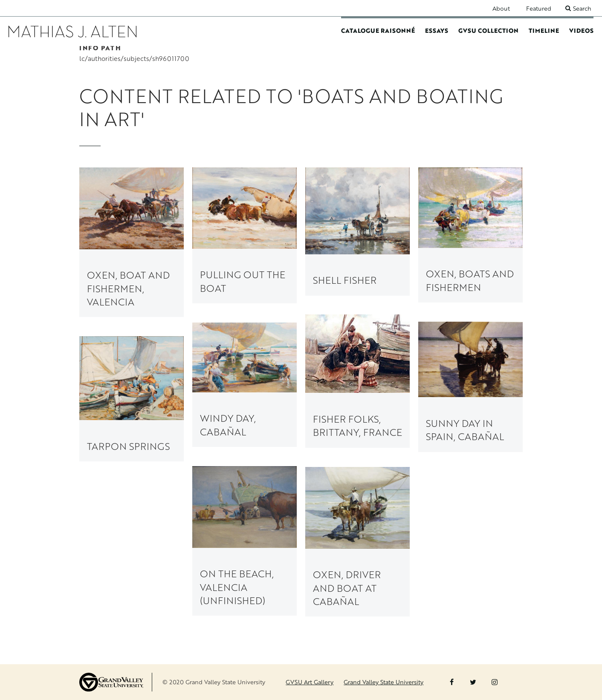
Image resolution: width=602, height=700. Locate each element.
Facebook (452, 682)
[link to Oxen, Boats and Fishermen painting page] (470, 235)
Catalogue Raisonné (378, 30)
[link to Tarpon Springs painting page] (132, 399)
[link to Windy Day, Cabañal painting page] (245, 385)
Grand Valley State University (383, 682)
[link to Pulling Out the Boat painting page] (245, 235)
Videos (581, 30)
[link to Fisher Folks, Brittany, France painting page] (357, 381)
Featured (539, 8)
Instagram (495, 682)
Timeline (544, 30)
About (501, 8)
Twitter (473, 682)
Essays (437, 30)
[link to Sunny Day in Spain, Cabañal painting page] (470, 387)
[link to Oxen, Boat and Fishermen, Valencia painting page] (132, 242)
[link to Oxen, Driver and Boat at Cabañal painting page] (357, 542)
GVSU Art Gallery (310, 682)
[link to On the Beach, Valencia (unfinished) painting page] (245, 541)
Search (582, 8)
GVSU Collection (488, 30)
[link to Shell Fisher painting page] (357, 231)
